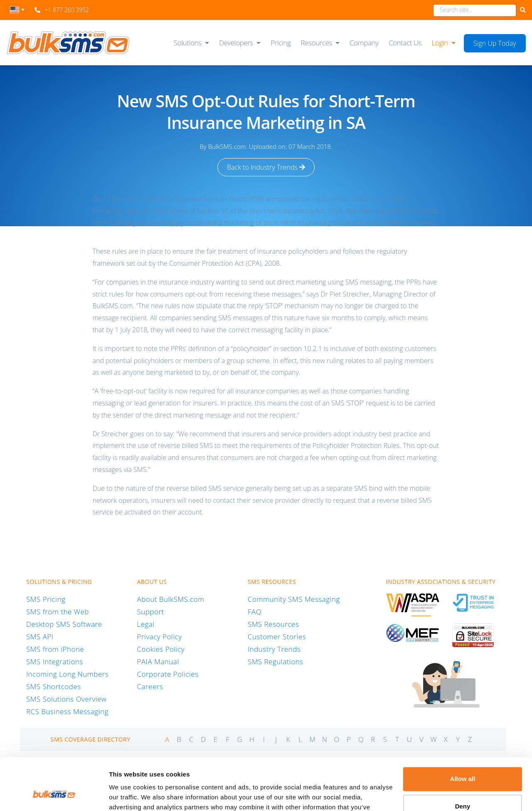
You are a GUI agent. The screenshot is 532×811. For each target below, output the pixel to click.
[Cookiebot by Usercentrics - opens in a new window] (54, 795)
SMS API (40, 637)
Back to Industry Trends (266, 167)
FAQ (255, 612)
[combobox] (17, 12)
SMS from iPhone (55, 649)
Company (364, 43)
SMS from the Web (58, 612)
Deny (463, 760)
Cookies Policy (161, 649)
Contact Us (405, 43)
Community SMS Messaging (294, 599)
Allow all (463, 733)
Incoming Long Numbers (67, 674)
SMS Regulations (276, 661)
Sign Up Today (495, 43)
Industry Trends (274, 649)
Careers (150, 686)
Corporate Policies (167, 674)
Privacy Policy (159, 637)
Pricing (281, 43)
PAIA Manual (158, 661)
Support (150, 612)
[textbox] (17, 10)
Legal (145, 624)
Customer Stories (277, 637)
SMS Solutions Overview (66, 699)
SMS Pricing (46, 599)
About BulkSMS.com (170, 599)
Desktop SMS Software (64, 624)
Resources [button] (317, 43)
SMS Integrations (55, 661)
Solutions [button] (188, 43)
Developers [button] (236, 43)
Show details (128, 795)
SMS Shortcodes (54, 686)
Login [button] (440, 43)
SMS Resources (273, 624)
